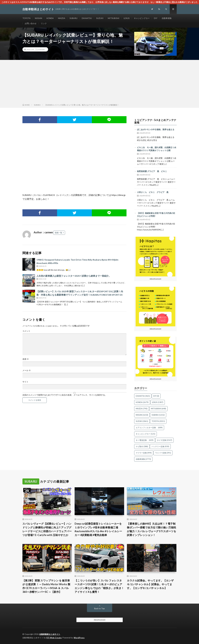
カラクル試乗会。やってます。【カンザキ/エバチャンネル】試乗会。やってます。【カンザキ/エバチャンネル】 (150, 584)
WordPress (79, 638)
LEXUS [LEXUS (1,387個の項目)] (158, 402)
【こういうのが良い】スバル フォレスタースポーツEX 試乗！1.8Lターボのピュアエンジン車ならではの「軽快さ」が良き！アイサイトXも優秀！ (99, 586)
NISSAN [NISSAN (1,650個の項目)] (142, 415)
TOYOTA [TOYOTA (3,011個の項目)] (158, 421)
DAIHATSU (87, 18)
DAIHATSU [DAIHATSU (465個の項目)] (143, 396)
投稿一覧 (58, 233)
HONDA (50, 18)
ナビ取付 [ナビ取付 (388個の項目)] (142, 446)
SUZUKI (100, 18)
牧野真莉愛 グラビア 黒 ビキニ (152, 171)
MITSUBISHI (114, 18)
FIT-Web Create (54, 638)
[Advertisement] (100, 82)
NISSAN (38, 18)
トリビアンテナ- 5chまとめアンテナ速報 (155, 121)
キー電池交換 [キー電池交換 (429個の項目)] (145, 440)
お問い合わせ (31, 23)
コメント (26, 331)
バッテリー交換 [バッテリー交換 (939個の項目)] (160, 446)
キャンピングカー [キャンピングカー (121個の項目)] (145, 434)
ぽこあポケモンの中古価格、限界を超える (156, 129)
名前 (26, 359)
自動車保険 (167, 18)
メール (27, 370)
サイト (25, 382)
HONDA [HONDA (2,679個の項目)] (142, 402)
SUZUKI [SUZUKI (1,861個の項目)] (142, 421)
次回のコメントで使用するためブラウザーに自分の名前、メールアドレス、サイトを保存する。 (65, 395)
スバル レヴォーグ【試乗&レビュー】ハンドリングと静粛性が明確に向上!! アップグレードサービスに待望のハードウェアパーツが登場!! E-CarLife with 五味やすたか (47, 529)
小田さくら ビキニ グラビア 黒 (153, 192)
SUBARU (73, 18)
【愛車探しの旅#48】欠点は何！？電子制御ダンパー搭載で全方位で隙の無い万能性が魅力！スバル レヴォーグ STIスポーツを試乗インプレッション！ (152, 529)
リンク (44, 23)
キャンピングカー (142, 18)
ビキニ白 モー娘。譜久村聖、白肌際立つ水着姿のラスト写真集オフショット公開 (157, 149)
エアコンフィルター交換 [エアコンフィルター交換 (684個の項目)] (149, 428)
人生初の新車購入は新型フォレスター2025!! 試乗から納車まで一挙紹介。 (74, 276)
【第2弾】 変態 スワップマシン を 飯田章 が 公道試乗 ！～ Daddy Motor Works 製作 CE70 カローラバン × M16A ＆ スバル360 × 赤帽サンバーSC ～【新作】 (46, 586)
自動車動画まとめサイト (50, 634)
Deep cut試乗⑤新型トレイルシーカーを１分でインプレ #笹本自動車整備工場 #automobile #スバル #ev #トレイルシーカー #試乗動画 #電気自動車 (98, 529)
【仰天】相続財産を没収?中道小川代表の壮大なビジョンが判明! (156, 215)
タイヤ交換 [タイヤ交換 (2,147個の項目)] (165, 440)
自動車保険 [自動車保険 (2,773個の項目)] (143, 459)
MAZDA (62, 18)
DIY (156, 18)
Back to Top (99, 608)
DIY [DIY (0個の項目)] (156, 396)
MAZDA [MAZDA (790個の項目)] (142, 409)
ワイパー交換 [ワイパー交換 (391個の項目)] (163, 453)
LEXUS (127, 18)
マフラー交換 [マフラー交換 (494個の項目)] (144, 453)
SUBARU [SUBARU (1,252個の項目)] (158, 415)
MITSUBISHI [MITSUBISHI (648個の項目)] (158, 409)
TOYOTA (27, 18)
